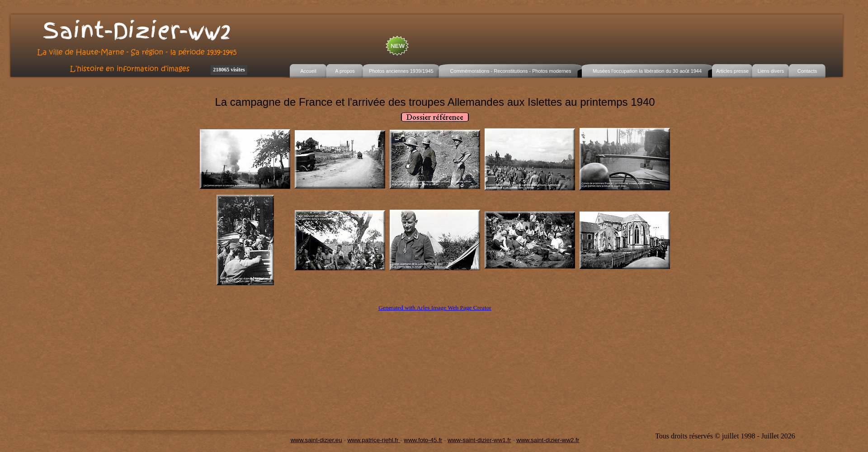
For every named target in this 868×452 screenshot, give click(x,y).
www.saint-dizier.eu (316, 440)
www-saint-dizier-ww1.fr (479, 440)
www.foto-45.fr (423, 440)
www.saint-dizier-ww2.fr (548, 440)
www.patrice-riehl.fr (374, 440)
